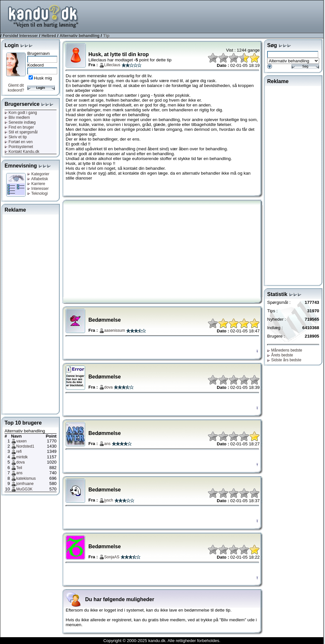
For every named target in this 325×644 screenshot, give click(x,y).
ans (19, 473)
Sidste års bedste (284, 360)
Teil (19, 468)
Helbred (49, 36)
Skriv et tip (16, 137)
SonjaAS (112, 557)
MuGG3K (24, 489)
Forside (10, 36)
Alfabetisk (38, 179)
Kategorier (38, 174)
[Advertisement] (31, 313)
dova (20, 462)
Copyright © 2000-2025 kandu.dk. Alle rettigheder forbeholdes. (162, 641)
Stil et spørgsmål (21, 132)
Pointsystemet (19, 147)
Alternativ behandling (79, 36)
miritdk (22, 457)
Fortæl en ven (19, 142)
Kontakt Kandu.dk (22, 152)
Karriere (36, 184)
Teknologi (38, 193)
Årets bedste (280, 355)
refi (19, 452)
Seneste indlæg (20, 122)
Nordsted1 (25, 446)
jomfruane (25, 484)
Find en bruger (19, 127)
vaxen (21, 441)
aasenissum (115, 330)
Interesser (28, 36)
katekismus (26, 478)
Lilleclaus (112, 65)
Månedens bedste (285, 350)
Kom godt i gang (21, 113)
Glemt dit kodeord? (16, 88)
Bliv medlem (17, 118)
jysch (109, 500)
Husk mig (43, 78)
